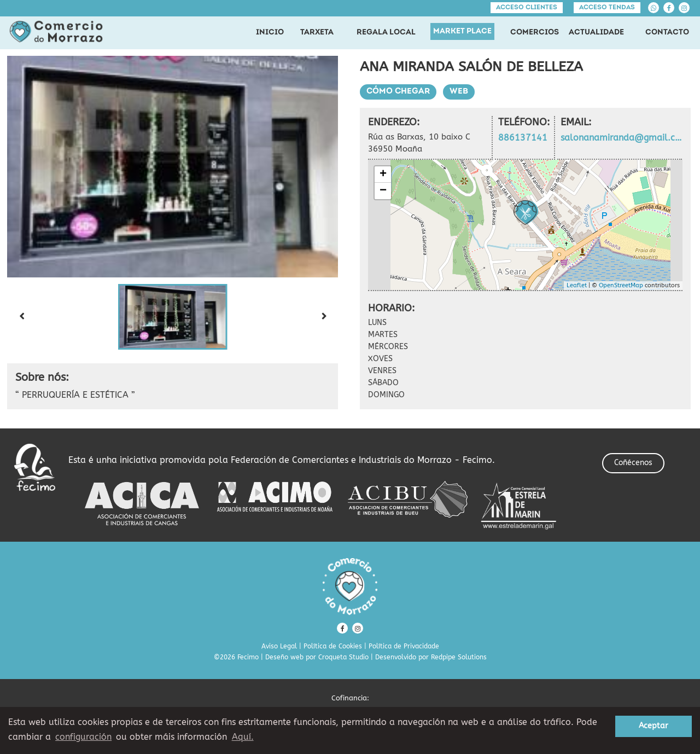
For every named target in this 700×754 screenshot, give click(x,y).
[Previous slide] (21, 317)
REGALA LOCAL (386, 33)
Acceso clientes (527, 8)
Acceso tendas (607, 8)
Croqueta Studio (343, 657)
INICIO (270, 33)
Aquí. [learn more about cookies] (243, 737)
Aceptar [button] (654, 726)
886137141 (523, 138)
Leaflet (577, 285)
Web (459, 92)
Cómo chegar (398, 92)
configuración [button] (83, 737)
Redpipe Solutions (459, 657)
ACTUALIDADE (596, 33)
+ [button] (383, 175)
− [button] (383, 191)
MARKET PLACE (462, 31)
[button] (173, 317)
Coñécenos (633, 463)
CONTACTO (667, 33)
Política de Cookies (333, 646)
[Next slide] (324, 317)
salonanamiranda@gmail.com (622, 138)
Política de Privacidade (404, 646)
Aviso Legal (279, 646)
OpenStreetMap (621, 285)
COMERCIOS (535, 33)
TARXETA (317, 33)
